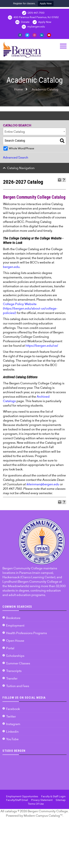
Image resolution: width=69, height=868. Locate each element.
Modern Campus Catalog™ (43, 816)
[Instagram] (34, 35)
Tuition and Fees (18, 686)
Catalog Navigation (21, 168)
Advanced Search (16, 157)
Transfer (12, 678)
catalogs (11, 811)
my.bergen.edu (33, 27)
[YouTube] (49, 35)
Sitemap (61, 800)
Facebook (13, 709)
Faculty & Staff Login (53, 796)
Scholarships (15, 656)
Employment (15, 626)
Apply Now (46, 3)
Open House (15, 641)
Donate (22, 22)
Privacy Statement (42, 800)
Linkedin (12, 732)
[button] (63, 46)
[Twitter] (27, 35)
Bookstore (13, 618)
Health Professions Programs (27, 633)
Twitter (11, 716)
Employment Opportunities (22, 796)
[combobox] (34, 131)
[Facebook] (20, 35)
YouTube (12, 739)
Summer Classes (18, 663)
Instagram (13, 724)
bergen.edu (11, 267)
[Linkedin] (42, 35)
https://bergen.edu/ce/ (42, 346)
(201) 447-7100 (33, 13)
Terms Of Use (36, 804)
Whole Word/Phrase (21, 148)
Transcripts (14, 671)
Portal (10, 648)
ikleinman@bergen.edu (43, 484)
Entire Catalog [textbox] (15, 132)
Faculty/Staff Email (17, 800)
